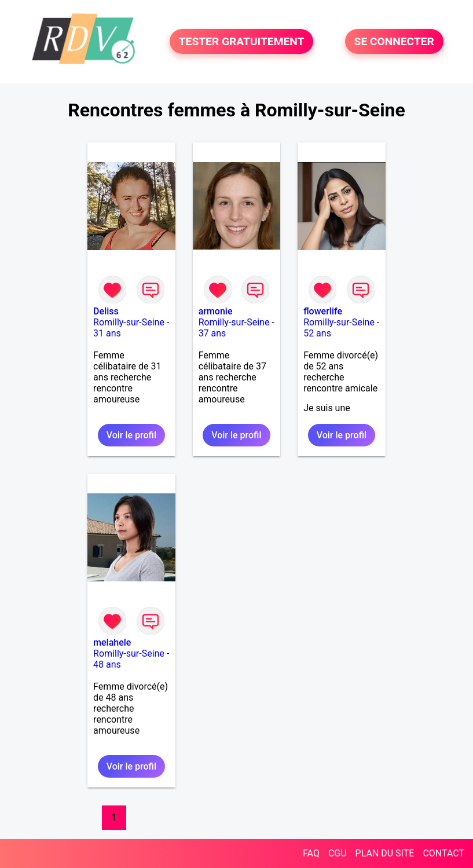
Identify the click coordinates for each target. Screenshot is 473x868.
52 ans (317, 333)
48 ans (107, 664)
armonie (216, 311)
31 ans (107, 333)
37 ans (212, 333)
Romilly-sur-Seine (129, 322)
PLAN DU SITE (385, 853)
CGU (338, 853)
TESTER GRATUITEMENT (242, 41)
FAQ (311, 853)
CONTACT (443, 853)
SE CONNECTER (394, 41)
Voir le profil (131, 435)
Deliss (106, 311)
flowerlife (323, 311)
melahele (112, 642)
